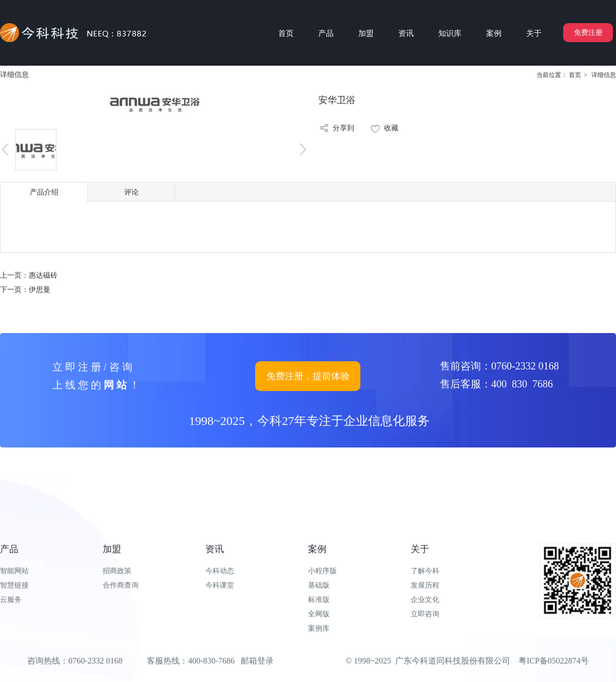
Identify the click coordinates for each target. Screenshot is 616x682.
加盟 (112, 549)
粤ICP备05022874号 (554, 661)
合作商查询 (121, 585)
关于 (420, 549)
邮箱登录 (257, 661)
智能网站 (14, 571)
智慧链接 (14, 585)
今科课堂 (220, 585)
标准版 (319, 600)
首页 (575, 75)
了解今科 (425, 571)
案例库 (319, 628)
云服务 (11, 600)
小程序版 (322, 571)
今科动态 (220, 571)
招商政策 (117, 571)
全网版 (319, 614)
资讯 (215, 549)
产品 (9, 549)
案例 (317, 549)
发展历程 (425, 585)
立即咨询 (425, 614)
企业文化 (425, 600)
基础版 (319, 585)
